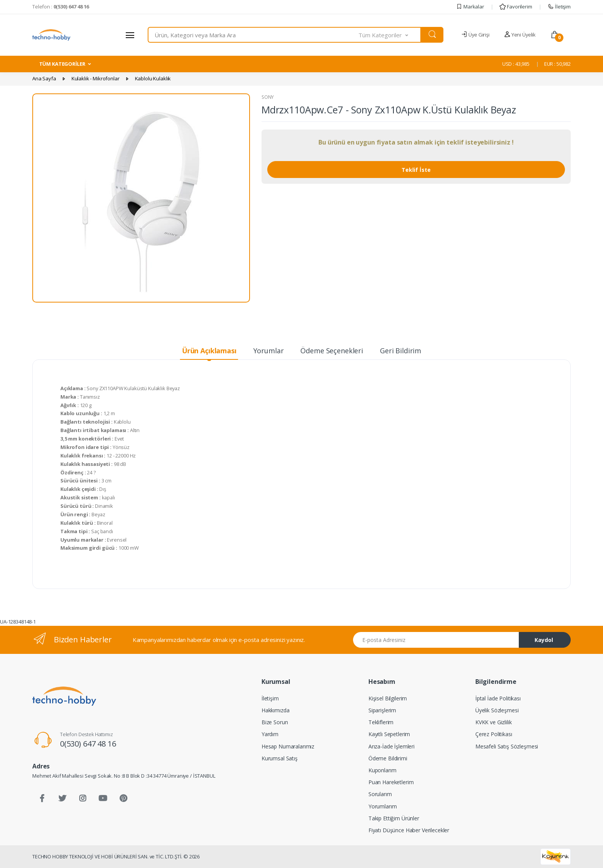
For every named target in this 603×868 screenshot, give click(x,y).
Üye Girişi (475, 35)
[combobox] (253, 35)
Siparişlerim (382, 710)
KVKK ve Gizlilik (494, 722)
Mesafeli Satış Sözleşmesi (507, 746)
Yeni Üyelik (520, 35)
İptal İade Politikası (498, 698)
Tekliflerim (381, 722)
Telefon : (61, 7)
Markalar (470, 7)
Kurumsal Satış (280, 758)
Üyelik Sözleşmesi (497, 710)
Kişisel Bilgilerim (388, 698)
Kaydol (544, 640)
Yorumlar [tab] (269, 351)
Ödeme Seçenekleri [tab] (332, 351)
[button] (390, 35)
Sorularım (380, 794)
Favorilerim (516, 7)
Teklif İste (416, 170)
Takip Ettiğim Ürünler (394, 818)
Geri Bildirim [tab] (401, 351)
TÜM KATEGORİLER (62, 64)
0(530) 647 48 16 (88, 744)
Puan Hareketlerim (391, 782)
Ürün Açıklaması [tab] (209, 351)
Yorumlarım (383, 806)
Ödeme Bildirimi (388, 758)
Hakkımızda (276, 710)
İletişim (559, 7)
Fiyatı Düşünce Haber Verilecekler (409, 830)
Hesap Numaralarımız (288, 746)
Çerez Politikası (494, 734)
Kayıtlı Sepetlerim (389, 734)
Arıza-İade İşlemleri (391, 746)
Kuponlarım (382, 770)
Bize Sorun (275, 722)
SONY (268, 97)
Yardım (270, 734)
